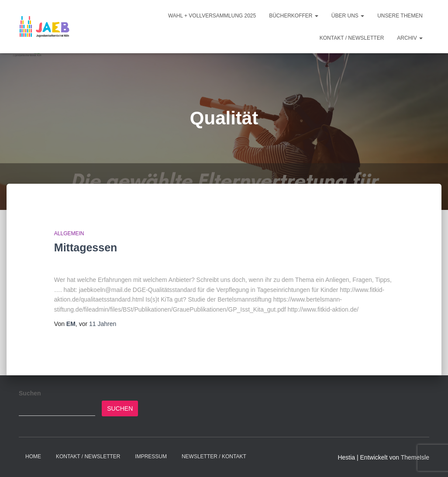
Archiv (410, 38)
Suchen (30, 393)
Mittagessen (86, 247)
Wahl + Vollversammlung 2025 (212, 16)
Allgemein (69, 233)
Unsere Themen (400, 16)
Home (33, 456)
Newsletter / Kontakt (214, 456)
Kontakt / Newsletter (352, 38)
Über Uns (348, 16)
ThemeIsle (415, 457)
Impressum (151, 456)
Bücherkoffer (294, 16)
